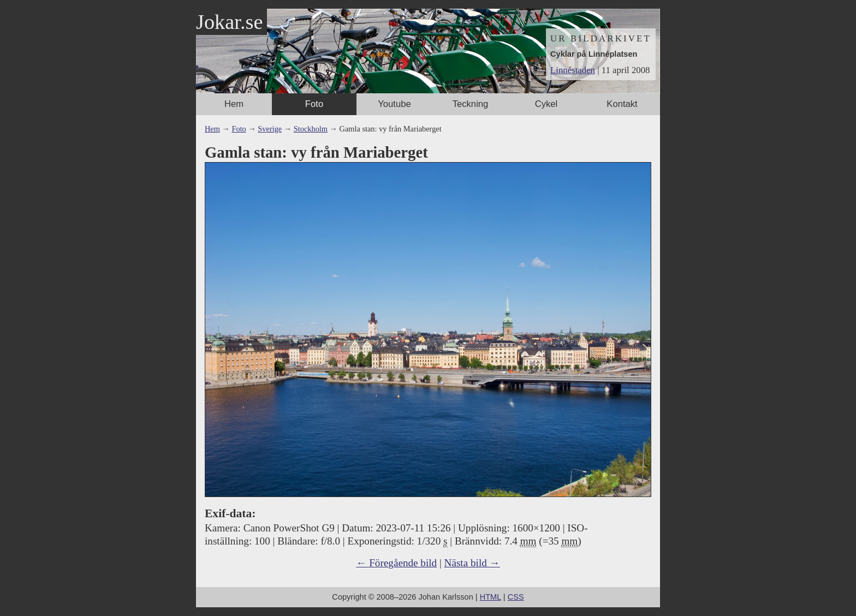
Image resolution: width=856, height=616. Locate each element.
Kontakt (622, 104)
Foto (314, 104)
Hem (234, 104)
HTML (491, 597)
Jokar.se (229, 22)
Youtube (394, 104)
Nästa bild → (472, 563)
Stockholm (311, 129)
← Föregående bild (396, 563)
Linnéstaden (573, 70)
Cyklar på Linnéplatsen (594, 54)
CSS (516, 597)
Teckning (471, 104)
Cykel (546, 104)
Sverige (270, 129)
